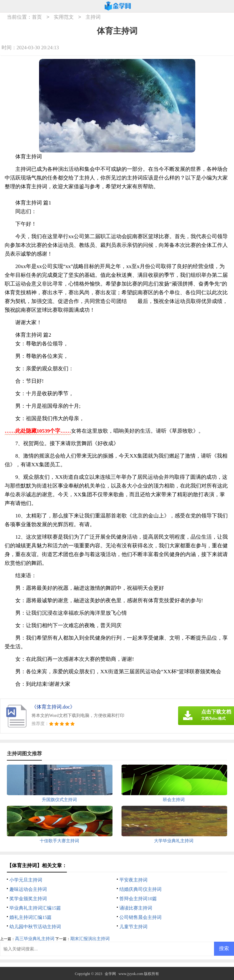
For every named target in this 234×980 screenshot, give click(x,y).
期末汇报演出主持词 (90, 939)
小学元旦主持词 (26, 880)
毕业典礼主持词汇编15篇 (35, 908)
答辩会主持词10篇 (138, 899)
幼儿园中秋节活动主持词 (35, 927)
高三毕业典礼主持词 (35, 939)
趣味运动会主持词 (28, 889)
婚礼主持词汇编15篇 (30, 917)
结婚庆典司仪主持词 (140, 889)
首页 (37, 17)
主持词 (93, 17)
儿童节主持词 (133, 927)
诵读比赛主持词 (136, 908)
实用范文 (64, 17)
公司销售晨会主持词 (140, 917)
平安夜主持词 (133, 880)
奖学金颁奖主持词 (28, 899)
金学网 (110, 974)
